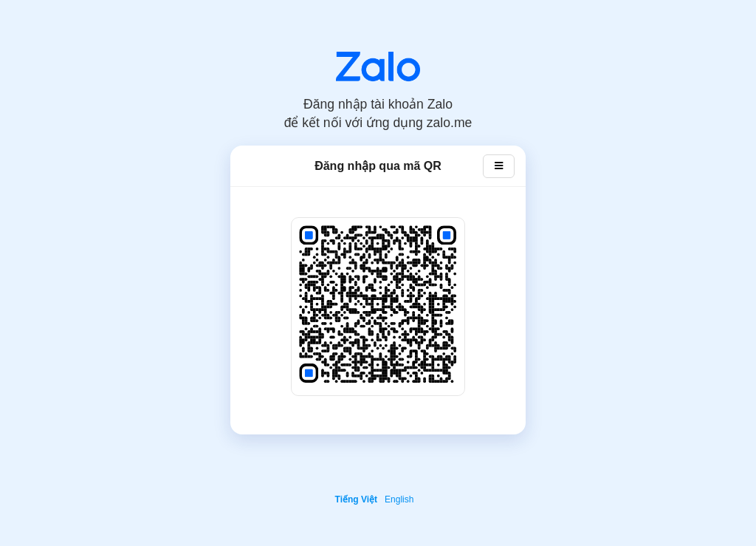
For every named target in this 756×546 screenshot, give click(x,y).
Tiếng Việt (357, 499)
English (399, 499)
